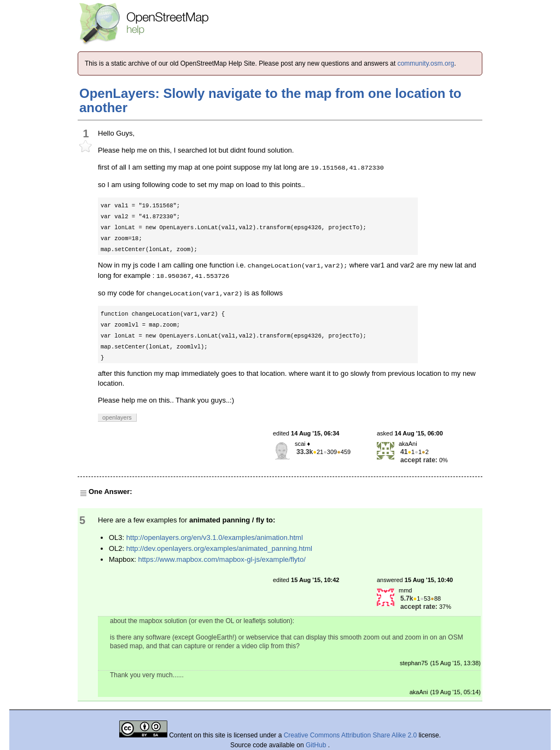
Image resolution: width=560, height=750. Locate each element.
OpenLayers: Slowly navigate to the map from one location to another (270, 100)
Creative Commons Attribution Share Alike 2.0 (350, 735)
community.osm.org (426, 63)
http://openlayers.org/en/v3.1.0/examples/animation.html (215, 537)
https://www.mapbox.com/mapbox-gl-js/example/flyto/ (221, 559)
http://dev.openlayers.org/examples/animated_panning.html (219, 548)
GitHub (317, 745)
